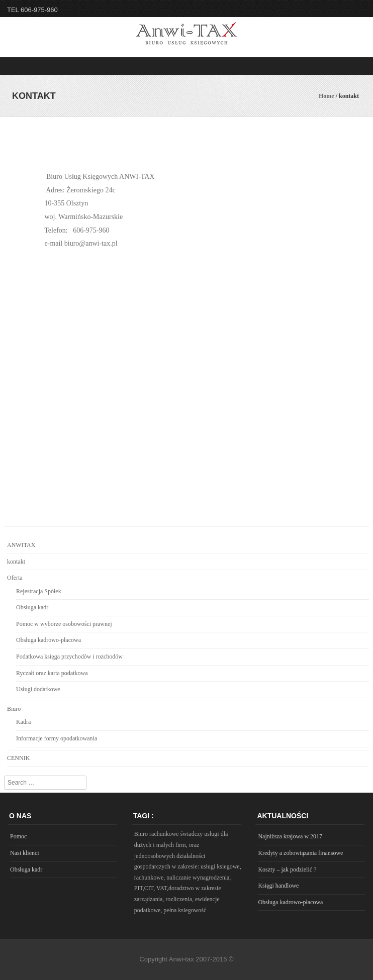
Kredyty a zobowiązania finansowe (300, 853)
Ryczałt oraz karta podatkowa (52, 673)
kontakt (16, 562)
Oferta (15, 578)
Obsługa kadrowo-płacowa (49, 640)
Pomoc (18, 836)
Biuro (14, 709)
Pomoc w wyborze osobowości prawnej (64, 624)
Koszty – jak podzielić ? (287, 869)
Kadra (23, 722)
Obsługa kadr (32, 607)
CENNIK (18, 758)
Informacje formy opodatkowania (57, 738)
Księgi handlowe (278, 886)
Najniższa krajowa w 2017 (290, 836)
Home (327, 96)
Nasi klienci (25, 853)
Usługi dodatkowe (38, 689)
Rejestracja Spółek (39, 591)
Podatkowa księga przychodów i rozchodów (69, 657)
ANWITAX (21, 545)
